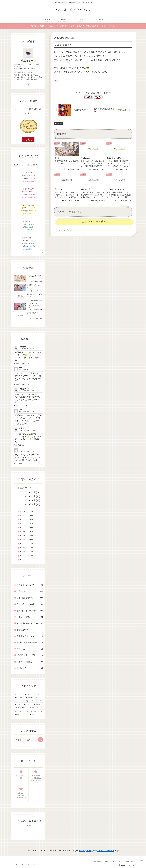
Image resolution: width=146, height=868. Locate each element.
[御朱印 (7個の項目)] (21, 715)
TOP (141, 861)
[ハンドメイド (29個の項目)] (37, 701)
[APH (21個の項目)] (17, 708)
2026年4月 (30, 492)
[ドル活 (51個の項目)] (39, 694)
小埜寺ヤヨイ (28, 60)
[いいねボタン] (56, 80)
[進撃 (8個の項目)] (40, 711)
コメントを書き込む (94, 222)
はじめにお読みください (100, 862)
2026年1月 (30, 504)
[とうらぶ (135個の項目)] (29, 694)
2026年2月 (30, 500)
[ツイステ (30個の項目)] (19, 701)
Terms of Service (106, 850)
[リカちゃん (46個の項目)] (19, 698)
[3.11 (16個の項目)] (40, 708)
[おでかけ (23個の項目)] (28, 704)
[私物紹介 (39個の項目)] (30, 698)
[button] (41, 740)
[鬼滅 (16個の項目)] (33, 708)
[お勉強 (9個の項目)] (33, 711)
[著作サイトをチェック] (28, 84)
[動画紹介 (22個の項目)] (38, 704)
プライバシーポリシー (117, 862)
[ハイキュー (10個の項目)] (19, 711)
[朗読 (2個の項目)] (36, 715)
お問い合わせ (130, 862)
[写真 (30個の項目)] (27, 701)
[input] (27, 740)
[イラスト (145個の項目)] (19, 694)
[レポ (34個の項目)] (39, 698)
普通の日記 (59, 123)
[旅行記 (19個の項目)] (25, 708)
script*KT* (41, 252)
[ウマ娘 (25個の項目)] (18, 704)
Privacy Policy (86, 850)
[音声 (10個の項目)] (27, 711)
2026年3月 (30, 496)
